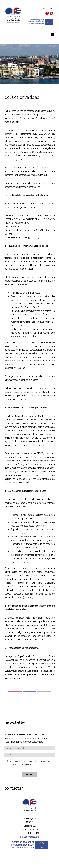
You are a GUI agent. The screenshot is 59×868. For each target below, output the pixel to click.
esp (45, 9)
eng (51, 9)
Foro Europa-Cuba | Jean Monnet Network (13, 15)
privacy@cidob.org (25, 597)
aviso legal (33, 761)
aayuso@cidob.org (30, 837)
